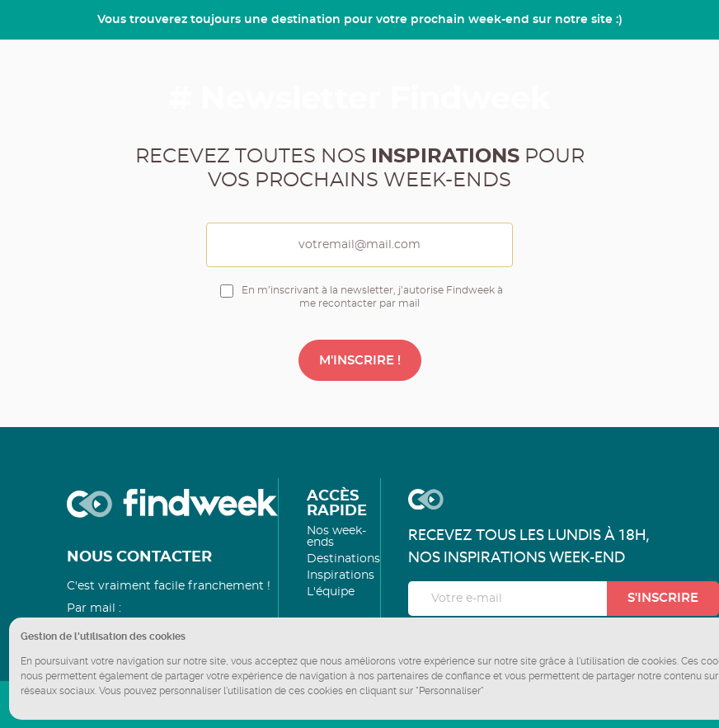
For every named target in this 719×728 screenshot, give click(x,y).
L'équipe (331, 592)
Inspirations (341, 575)
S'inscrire (663, 598)
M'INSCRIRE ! (360, 361)
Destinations (343, 559)
